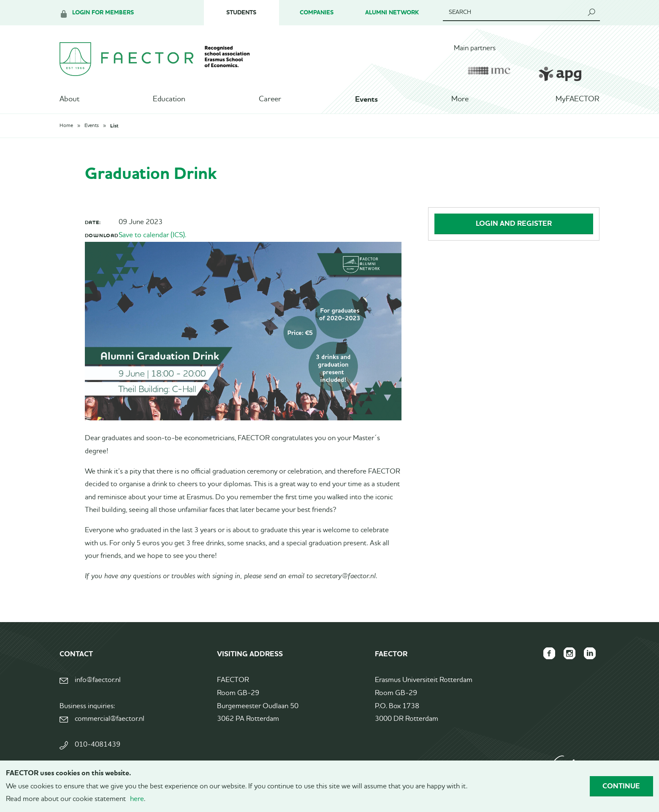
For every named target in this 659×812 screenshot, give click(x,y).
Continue (621, 786)
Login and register (514, 223)
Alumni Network (392, 12)
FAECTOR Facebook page (549, 653)
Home (66, 126)
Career (270, 99)
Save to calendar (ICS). (152, 235)
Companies (317, 12)
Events (366, 99)
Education (169, 99)
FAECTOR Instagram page (570, 653)
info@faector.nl (98, 680)
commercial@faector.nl (110, 719)
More (460, 99)
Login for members (103, 12)
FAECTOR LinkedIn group (590, 653)
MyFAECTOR (578, 99)
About (69, 99)
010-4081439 (98, 745)
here (137, 799)
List (114, 126)
